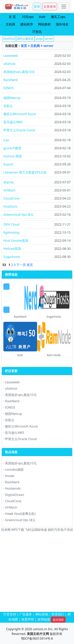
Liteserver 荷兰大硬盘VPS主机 (25, 172)
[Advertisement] (37, 572)
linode (10, 476)
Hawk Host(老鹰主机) (20, 514)
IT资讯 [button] (37, 32)
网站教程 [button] (44, 24)
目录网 (6, 530)
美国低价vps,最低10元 (19, 72)
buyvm (8, 164)
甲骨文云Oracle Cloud (19, 130)
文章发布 (50, 7)
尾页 (30, 265)
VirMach (9, 190)
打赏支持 (10, 614)
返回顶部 (58, 620)
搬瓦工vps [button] (58, 17)
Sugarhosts (12, 257)
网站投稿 (42, 614)
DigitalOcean (15, 495)
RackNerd (10, 80)
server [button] (49, 39)
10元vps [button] (28, 17)
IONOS (8, 88)
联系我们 (58, 614)
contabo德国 (14, 469)
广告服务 (26, 614)
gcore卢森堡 (12, 148)
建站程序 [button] (27, 24)
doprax (9, 182)
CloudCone (11, 198)
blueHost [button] (9, 39)
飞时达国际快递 (36, 530)
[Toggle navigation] (64, 7)
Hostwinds (13, 488)
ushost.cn (40, 629)
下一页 (21, 265)
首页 (24, 46)
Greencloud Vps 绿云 (19, 215)
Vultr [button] (42, 17)
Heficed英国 (12, 249)
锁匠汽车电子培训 (60, 530)
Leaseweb (11, 56)
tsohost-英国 (13, 156)
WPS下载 (18, 530)
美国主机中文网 (38, 634)
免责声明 (28, 619)
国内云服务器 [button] (25, 39)
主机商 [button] (10, 24)
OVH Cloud (11, 224)
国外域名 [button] (62, 24)
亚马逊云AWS (13, 122)
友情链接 (44, 619)
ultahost (9, 64)
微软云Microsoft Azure (20, 114)
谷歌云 (8, 106)
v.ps (6, 140)
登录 (37, 7)
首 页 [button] (12, 17)
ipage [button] (39, 39)
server (48, 46)
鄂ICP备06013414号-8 (37, 638)
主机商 (35, 46)
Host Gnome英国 (16, 241)
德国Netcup (12, 98)
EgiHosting (11, 232)
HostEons (10, 206)
